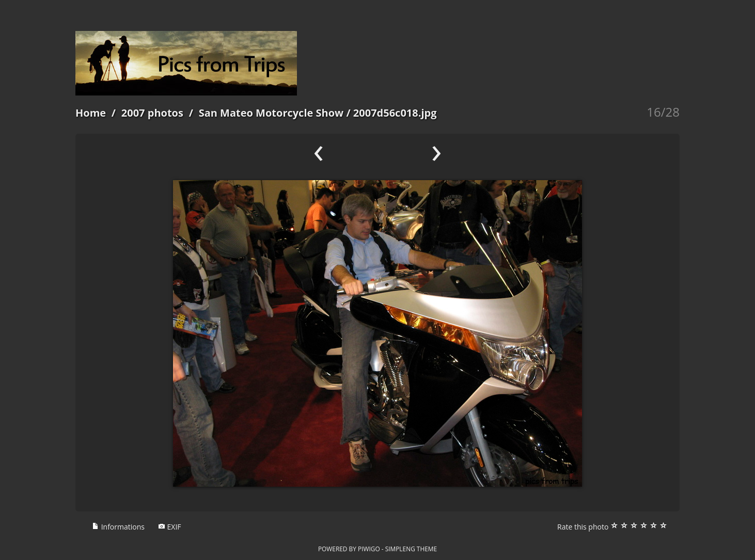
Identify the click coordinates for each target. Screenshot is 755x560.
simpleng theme (411, 549)
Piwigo (369, 549)
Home (91, 113)
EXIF (170, 527)
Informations (118, 527)
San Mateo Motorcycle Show (271, 113)
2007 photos (152, 113)
